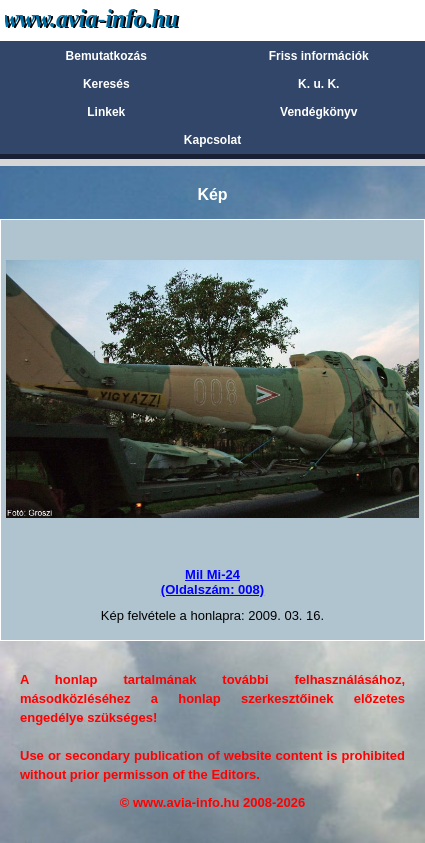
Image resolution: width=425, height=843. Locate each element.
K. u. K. (318, 84)
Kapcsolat (212, 140)
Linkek (106, 112)
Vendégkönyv (318, 112)
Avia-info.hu (126, 19)
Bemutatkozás (106, 56)
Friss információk (319, 56)
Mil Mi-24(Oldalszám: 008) (212, 581)
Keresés (106, 84)
